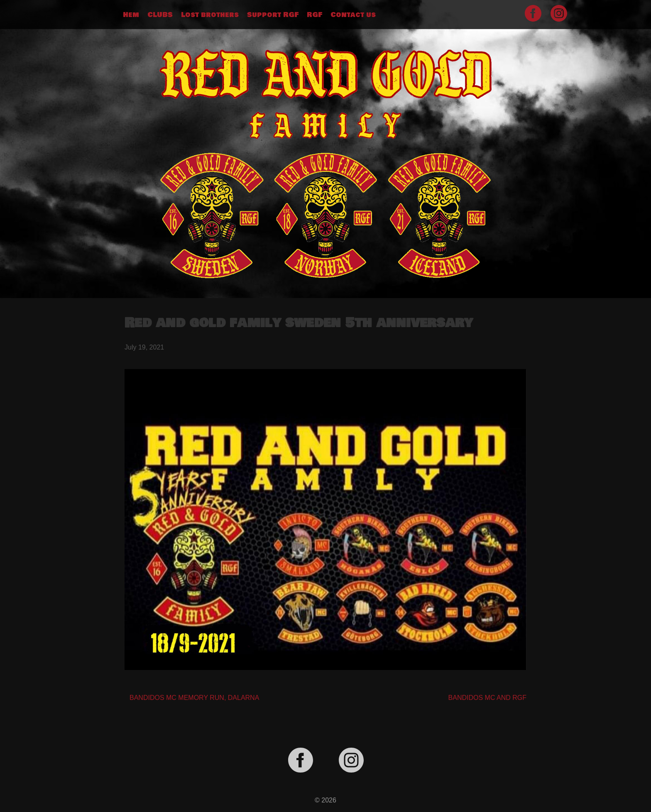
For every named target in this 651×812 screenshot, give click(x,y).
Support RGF (273, 15)
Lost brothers (210, 15)
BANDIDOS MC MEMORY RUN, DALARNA (194, 698)
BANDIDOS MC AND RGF (487, 698)
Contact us (353, 15)
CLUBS (160, 15)
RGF (314, 15)
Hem (131, 15)
